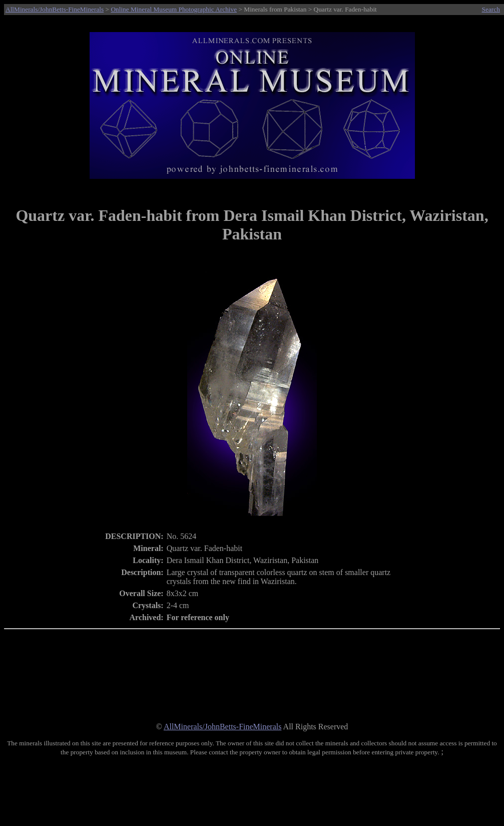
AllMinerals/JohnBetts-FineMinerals (55, 9)
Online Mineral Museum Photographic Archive (174, 9)
